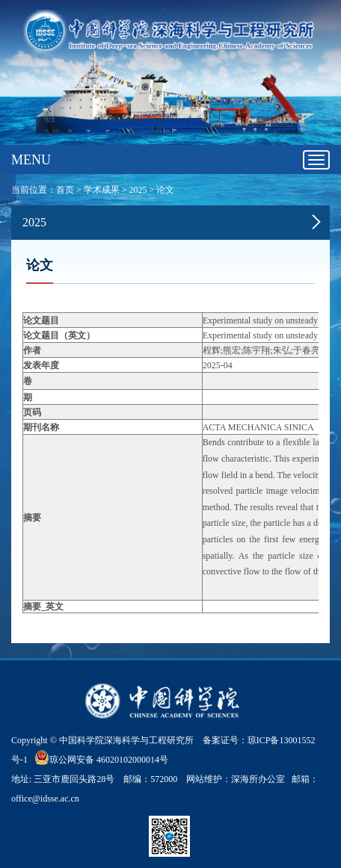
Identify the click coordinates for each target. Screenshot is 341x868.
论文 (165, 190)
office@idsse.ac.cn (45, 799)
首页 (65, 190)
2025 (138, 190)
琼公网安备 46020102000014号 (101, 757)
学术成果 (102, 190)
